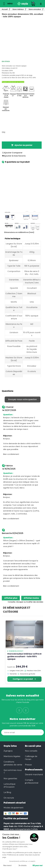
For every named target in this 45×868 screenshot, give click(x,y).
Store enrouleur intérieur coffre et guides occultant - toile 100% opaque (24, 656)
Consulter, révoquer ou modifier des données (25, 602)
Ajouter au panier (22, 145)
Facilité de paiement (16, 819)
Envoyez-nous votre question (22, 399)
